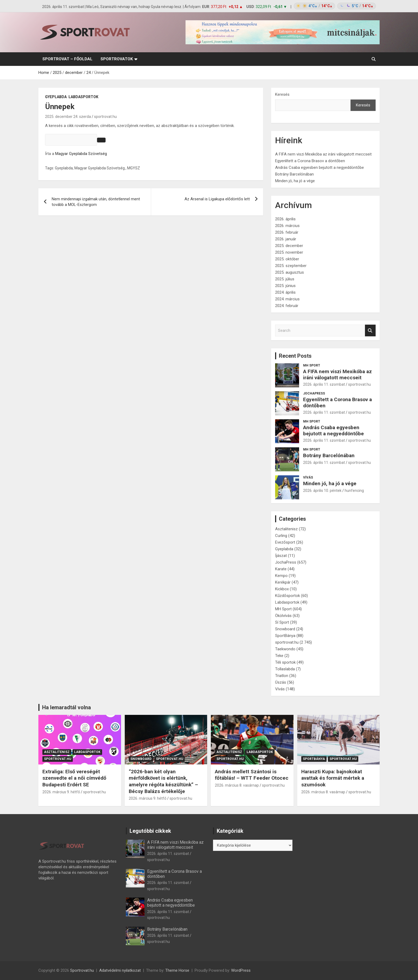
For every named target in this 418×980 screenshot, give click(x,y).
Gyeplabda (56, 97)
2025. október (287, 259)
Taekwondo (285, 649)
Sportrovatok (117, 59)
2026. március (287, 226)
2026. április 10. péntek (322, 491)
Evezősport (285, 542)
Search (370, 331)
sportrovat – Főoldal (67, 59)
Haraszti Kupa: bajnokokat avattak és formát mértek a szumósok (333, 778)
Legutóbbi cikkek (150, 831)
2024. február (287, 306)
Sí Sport (282, 622)
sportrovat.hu (105, 117)
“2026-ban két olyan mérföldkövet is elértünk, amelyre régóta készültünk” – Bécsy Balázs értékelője (163, 781)
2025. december (289, 246)
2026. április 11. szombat (324, 384)
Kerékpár (283, 582)
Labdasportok (83, 97)
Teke (279, 656)
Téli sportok (285, 662)
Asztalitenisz (286, 529)
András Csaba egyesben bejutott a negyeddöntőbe (319, 168)
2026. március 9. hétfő (61, 792)
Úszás (281, 682)
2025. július (285, 279)
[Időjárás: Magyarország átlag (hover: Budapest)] (334, 6)
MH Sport (312, 365)
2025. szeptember (291, 266)
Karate (281, 569)
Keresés (282, 94)
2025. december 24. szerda (68, 117)
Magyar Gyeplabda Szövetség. (100, 168)
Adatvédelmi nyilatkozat (120, 970)
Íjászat (281, 556)
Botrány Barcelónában (294, 174)
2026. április (285, 219)
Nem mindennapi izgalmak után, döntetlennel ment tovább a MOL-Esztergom (96, 202)
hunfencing (354, 491)
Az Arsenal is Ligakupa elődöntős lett (217, 199)
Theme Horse (177, 970)
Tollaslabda (285, 669)
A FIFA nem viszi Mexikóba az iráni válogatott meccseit (323, 154)
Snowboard (285, 629)
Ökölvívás (283, 616)
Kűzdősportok (288, 596)
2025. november (289, 252)
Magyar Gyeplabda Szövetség (81, 154)
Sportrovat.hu (82, 970)
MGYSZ (134, 168)
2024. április (285, 292)
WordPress (241, 970)
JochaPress (314, 393)
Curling (281, 536)
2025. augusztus (290, 272)
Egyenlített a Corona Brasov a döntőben (310, 161)
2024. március (287, 299)
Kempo (281, 576)
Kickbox (282, 589)
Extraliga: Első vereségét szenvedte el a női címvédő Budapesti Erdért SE (74, 778)
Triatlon (282, 676)
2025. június (285, 286)
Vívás (308, 477)
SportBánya (285, 636)
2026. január (286, 239)
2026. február (287, 232)
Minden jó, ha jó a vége (295, 181)
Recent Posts (295, 356)
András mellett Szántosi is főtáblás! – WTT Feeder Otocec (252, 775)
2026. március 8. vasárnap (237, 785)
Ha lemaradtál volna (67, 707)
